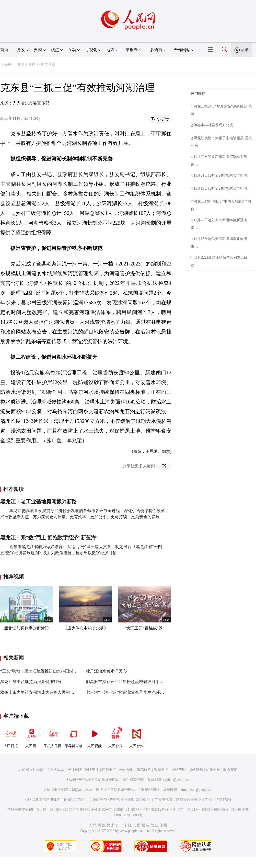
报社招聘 (75, 770)
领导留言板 (74, 736)
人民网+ (32, 736)
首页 (4, 50)
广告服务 (109, 770)
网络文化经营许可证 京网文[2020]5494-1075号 (105, 810)
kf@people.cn (82, 790)
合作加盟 (126, 770)
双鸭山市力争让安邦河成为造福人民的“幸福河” (43, 692)
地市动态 (48, 65)
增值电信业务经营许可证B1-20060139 (121, 800)
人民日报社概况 (31, 770)
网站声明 (179, 770)
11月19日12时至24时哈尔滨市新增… (222, 188)
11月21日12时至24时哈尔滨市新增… (222, 175)
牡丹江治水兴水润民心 (106, 671)
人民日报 (11, 736)
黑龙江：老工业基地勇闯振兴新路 (39, 502)
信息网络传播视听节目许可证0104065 (37, 810)
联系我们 (230, 770)
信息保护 (213, 770)
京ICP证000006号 (215, 810)
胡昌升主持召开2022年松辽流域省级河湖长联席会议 (133, 682)
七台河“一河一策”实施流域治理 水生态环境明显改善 (133, 692)
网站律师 (196, 770)
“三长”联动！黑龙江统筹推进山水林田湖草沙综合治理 (49, 671)
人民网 (6, 65)
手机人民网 (53, 736)
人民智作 (136, 736)
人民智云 (115, 736)
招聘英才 (92, 770)
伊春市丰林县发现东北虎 (213, 125)
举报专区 (134, 50)
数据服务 (161, 770)
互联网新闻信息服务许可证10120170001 (56, 800)
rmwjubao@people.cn (197, 790)
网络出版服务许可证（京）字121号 (171, 810)
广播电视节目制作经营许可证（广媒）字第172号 (193, 800)
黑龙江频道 (26, 65)
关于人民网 (55, 770)
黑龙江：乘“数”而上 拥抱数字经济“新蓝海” (49, 538)
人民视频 (95, 736)
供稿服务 (144, 770)
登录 (245, 50)
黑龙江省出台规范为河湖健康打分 (31, 682)
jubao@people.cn (178, 780)
